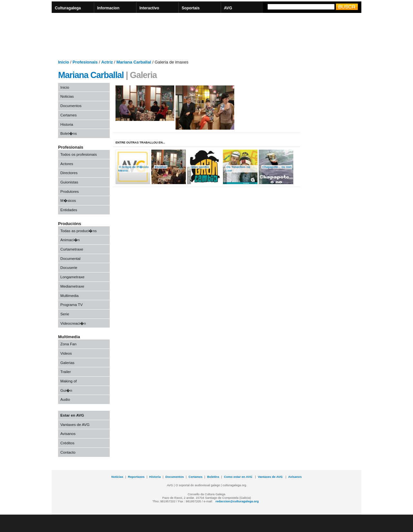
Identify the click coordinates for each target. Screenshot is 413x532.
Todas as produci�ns (79, 231)
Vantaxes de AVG (75, 424)
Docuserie (69, 267)
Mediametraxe (72, 286)
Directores (69, 173)
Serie (65, 314)
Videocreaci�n (73, 323)
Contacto (68, 452)
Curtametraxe (72, 249)
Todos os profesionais (79, 154)
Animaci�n (70, 240)
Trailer (66, 372)
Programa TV (71, 305)
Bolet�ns (69, 133)
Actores (67, 164)
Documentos (71, 106)
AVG (228, 8)
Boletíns (213, 477)
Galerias (67, 363)
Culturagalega (68, 8)
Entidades (69, 210)
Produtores (70, 191)
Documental (70, 258)
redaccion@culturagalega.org (237, 501)
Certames (69, 115)
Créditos (67, 443)
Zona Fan (68, 344)
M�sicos (68, 200)
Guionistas (69, 182)
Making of (69, 381)
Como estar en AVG (239, 477)
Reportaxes (136, 477)
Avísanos (295, 477)
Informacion (108, 8)
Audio (65, 399)
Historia (67, 124)
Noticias (67, 96)
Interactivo (149, 8)
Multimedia (70, 296)
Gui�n (66, 390)
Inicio (65, 87)
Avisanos (68, 433)
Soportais (191, 8)
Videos (66, 353)
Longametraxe (72, 277)
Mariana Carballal (91, 75)
